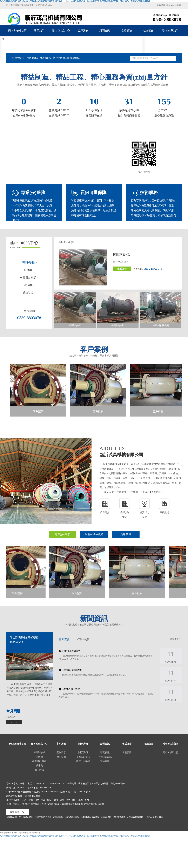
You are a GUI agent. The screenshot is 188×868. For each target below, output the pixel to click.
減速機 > (29, 285)
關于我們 (39, 31)
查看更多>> (176, 639)
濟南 (37, 800)
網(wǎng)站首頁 (17, 31)
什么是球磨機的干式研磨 (24, 638)
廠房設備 (61, 757)
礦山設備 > (29, 293)
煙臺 (31, 800)
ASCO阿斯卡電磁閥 (90, 817)
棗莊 (74, 800)
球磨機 (39, 757)
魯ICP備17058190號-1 (79, 792)
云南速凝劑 (106, 817)
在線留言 (148, 31)
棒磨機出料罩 (39, 761)
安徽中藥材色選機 (43, 817)
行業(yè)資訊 (85, 639)
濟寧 (68, 800)
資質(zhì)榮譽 (83, 761)
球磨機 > (29, 270)
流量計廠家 (59, 817)
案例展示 (61, 752)
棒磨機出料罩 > (29, 278)
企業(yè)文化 (83, 757)
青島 (43, 800)
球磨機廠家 (33, 58)
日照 (62, 800)
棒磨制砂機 (39, 752)
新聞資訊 (105, 31)
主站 (24, 800)
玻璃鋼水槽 (12, 817)
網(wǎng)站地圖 (173, 5)
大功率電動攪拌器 (135, 817)
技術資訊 (105, 761)
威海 (81, 800)
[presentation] (42, 647)
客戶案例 (83, 31)
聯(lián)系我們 (170, 31)
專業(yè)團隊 (62, 534)
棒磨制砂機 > (29, 262)
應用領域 (126, 534)
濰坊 (49, 800)
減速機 (39, 766)
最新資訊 (161, 5)
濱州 (87, 800)
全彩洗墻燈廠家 (73, 817)
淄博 (56, 800)
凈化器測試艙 (119, 817)
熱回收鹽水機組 (26, 817)
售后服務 (127, 31)
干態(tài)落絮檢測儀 (154, 817)
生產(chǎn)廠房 (94, 534)
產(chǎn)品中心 (61, 31)
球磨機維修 (46, 58)
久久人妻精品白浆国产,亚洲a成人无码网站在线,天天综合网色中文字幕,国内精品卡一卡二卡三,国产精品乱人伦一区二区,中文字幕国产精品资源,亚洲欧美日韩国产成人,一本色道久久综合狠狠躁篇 (75, 836)
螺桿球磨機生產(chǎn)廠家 (67, 58)
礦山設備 (39, 770)
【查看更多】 (156, 492)
